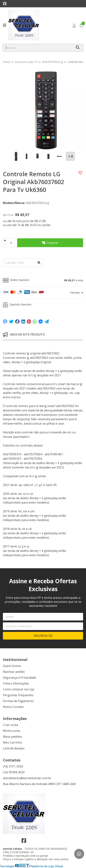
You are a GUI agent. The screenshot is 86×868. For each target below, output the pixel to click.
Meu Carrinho (12, 742)
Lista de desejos (14, 748)
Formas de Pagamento (18, 701)
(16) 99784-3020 (14, 772)
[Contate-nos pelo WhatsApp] (79, 854)
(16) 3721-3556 (13, 766)
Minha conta (11, 731)
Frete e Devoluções (16, 683)
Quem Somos (12, 666)
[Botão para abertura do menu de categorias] (5, 25)
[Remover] (5, 245)
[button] (43, 280)
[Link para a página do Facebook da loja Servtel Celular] (5, 4)
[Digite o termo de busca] (38, 48)
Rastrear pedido (14, 672)
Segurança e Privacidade (19, 678)
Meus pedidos (12, 737)
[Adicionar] (5, 241)
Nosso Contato (13, 707)
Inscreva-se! (43, 636)
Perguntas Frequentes (18, 695)
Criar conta (10, 725)
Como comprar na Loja (18, 689)
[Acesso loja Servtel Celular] (74, 26)
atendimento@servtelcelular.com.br (27, 778)
